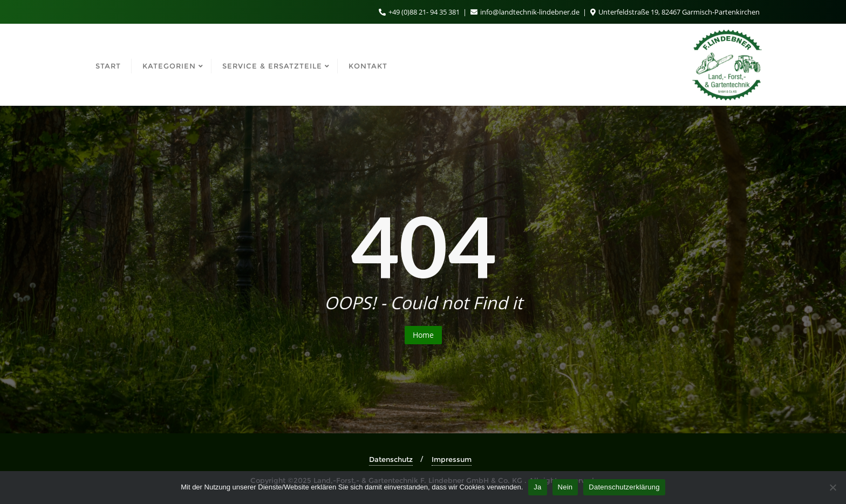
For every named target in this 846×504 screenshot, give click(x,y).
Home (423, 335)
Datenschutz (391, 459)
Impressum (452, 459)
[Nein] (833, 487)
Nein (565, 487)
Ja (537, 487)
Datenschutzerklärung (624, 487)
